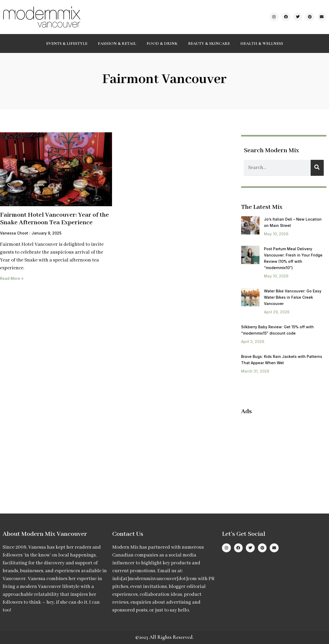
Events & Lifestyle (67, 43)
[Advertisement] (285, 454)
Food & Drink (162, 43)
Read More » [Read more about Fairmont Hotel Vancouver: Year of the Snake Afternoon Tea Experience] (12, 278)
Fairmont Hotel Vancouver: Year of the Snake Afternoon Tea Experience (54, 219)
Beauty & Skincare (209, 43)
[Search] (317, 168)
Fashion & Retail (117, 43)
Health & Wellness (262, 43)
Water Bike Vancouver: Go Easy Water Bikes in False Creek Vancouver (293, 297)
